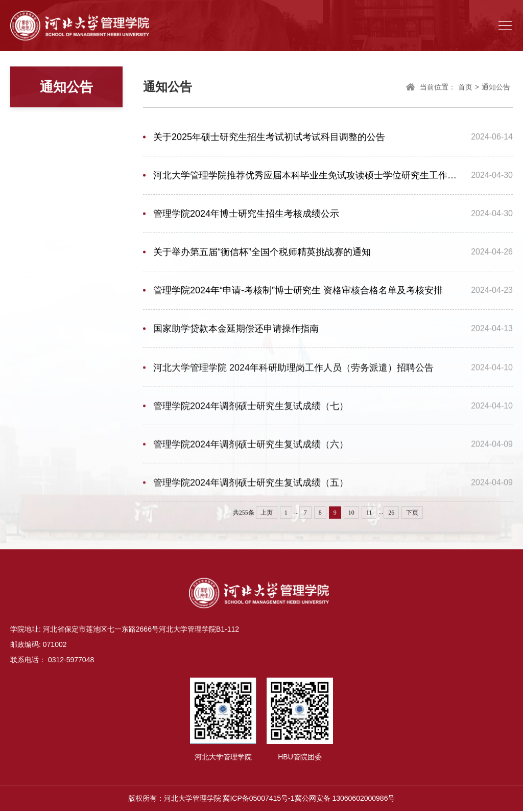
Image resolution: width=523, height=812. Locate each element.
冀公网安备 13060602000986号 (345, 799)
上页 (267, 513)
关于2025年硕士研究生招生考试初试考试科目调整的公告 (269, 138)
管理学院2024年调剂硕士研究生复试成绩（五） (251, 486)
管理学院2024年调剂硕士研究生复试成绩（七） (251, 410)
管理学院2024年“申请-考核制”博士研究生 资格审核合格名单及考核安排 (298, 292)
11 (369, 513)
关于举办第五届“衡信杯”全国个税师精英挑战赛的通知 (262, 253)
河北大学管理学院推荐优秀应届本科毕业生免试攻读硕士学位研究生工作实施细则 (308, 177)
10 (351, 513)
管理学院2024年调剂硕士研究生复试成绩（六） (251, 448)
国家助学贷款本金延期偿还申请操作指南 (236, 330)
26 (391, 513)
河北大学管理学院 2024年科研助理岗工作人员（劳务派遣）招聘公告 (293, 372)
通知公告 (496, 88)
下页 (412, 513)
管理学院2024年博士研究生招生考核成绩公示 (246, 215)
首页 (465, 88)
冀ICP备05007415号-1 (258, 799)
